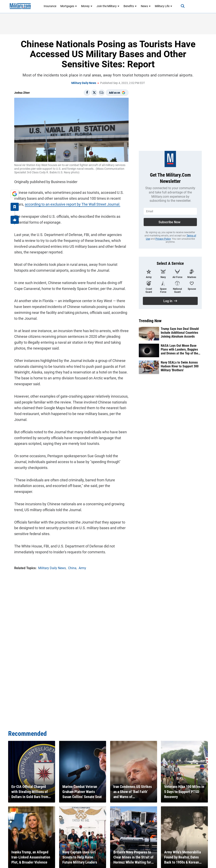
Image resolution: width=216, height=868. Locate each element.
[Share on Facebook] (87, 93)
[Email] (102, 93)
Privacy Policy (163, 239)
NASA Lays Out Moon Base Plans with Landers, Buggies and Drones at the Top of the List (179, 350)
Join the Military (108, 6)
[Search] (183, 6)
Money (87, 6)
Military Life (164, 6)
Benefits (130, 6)
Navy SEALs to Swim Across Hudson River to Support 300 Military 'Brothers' (180, 366)
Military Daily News (84, 83)
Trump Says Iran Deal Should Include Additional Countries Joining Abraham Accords (180, 333)
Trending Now (150, 321)
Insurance (50, 6)
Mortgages (69, 6)
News (146, 6)
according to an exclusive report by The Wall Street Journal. (73, 204)
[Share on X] (94, 93)
